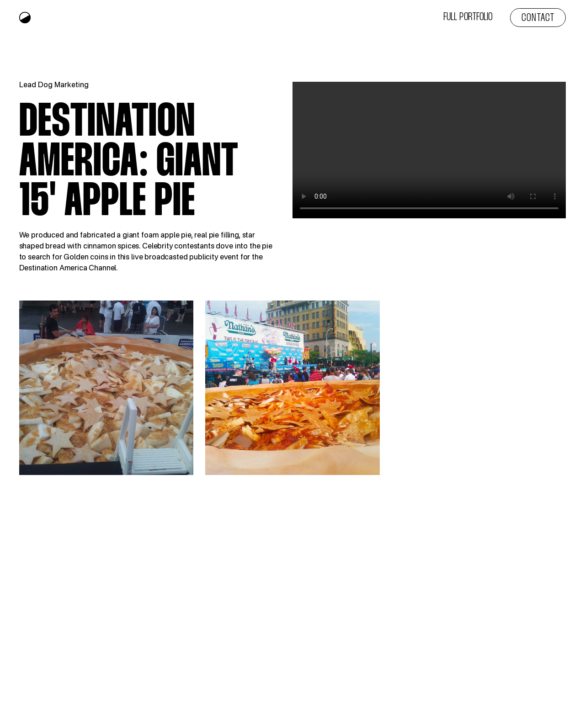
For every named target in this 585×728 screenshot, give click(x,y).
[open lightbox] (106, 388)
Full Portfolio (468, 17)
